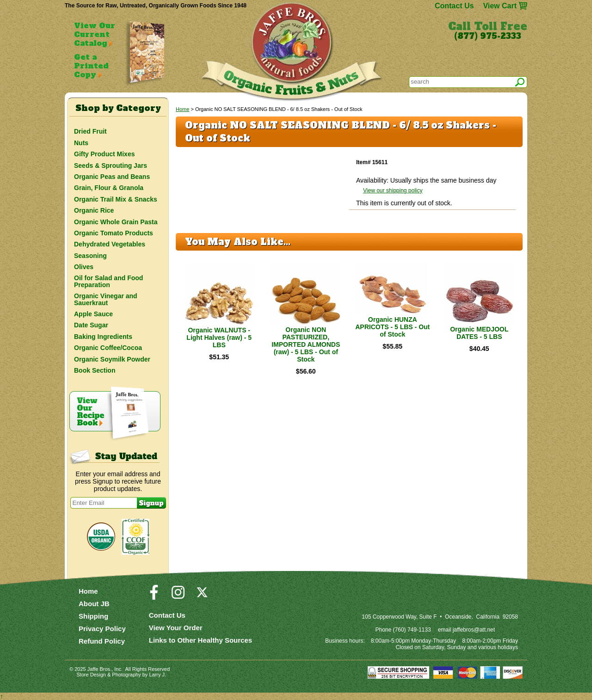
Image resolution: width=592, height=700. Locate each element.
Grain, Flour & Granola (109, 188)
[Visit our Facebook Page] (154, 596)
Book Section (95, 370)
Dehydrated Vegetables (110, 244)
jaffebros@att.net (474, 630)
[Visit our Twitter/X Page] (202, 596)
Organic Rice (94, 210)
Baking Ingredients (103, 337)
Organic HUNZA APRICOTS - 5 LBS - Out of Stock (392, 327)
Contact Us (454, 6)
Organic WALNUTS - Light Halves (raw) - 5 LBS (219, 338)
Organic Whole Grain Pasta (116, 222)
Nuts (81, 143)
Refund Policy (102, 641)
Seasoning (90, 256)
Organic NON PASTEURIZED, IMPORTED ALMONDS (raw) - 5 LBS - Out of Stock (306, 344)
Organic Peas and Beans (112, 177)
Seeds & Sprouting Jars (111, 166)
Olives (84, 267)
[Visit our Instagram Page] (178, 596)
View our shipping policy (393, 190)
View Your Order (176, 628)
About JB (94, 604)
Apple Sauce (93, 314)
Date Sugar (91, 325)
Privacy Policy (102, 629)
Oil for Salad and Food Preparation (108, 281)
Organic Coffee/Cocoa (108, 348)
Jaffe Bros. (99, 669)
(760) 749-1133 (412, 630)
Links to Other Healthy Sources (200, 640)
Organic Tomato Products (114, 233)
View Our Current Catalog (95, 34)
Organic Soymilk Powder (112, 359)
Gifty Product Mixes (104, 154)
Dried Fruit (90, 131)
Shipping (93, 616)
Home (182, 109)
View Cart (500, 6)
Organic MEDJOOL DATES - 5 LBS (479, 333)
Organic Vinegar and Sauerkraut (106, 299)
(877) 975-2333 (488, 36)
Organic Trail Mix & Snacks (116, 199)
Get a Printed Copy (91, 66)
